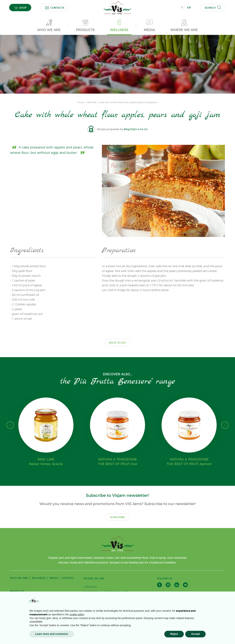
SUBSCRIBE (117, 517)
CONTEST (68, 578)
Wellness (92, 102)
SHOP (20, 8)
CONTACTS (55, 8)
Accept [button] (195, 634)
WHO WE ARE (19, 578)
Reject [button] (174, 634)
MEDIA (54, 578)
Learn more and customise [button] (52, 634)
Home (81, 102)
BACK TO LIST (117, 343)
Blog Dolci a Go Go (136, 129)
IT (182, 8)
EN (189, 8)
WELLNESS (39, 578)
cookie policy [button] (77, 614)
